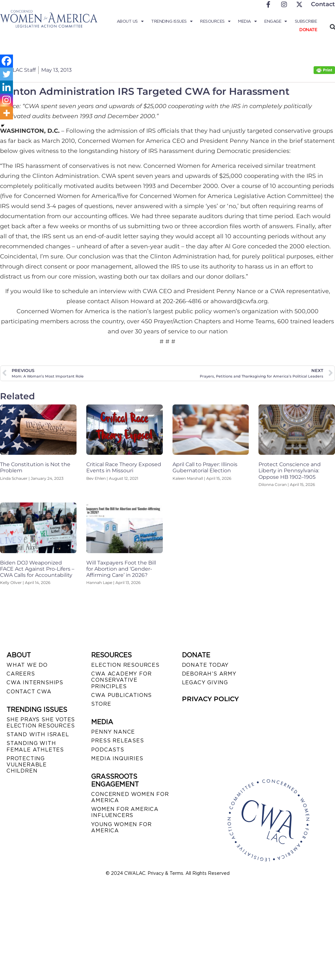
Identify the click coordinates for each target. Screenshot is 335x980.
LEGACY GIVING (205, 682)
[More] (6, 113)
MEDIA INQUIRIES (117, 758)
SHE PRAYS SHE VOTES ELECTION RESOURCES (41, 723)
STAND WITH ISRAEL (38, 734)
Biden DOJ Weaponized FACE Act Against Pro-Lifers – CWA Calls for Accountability (37, 569)
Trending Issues (172, 21)
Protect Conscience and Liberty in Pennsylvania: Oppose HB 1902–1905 (290, 471)
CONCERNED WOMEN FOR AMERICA (130, 797)
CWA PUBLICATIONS (121, 695)
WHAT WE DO (27, 665)
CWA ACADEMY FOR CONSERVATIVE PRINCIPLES (121, 680)
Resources (215, 21)
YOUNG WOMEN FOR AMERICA (121, 827)
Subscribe (306, 21)
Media (247, 21)
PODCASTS (108, 750)
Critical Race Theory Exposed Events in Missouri (124, 467)
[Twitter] (6, 74)
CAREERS (21, 674)
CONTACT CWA (29, 692)
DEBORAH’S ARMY (209, 674)
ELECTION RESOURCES (125, 665)
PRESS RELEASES (117, 741)
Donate (308, 30)
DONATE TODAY (205, 665)
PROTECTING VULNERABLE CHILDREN (27, 765)
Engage (276, 21)
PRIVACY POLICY (210, 699)
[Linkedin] (6, 87)
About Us (130, 21)
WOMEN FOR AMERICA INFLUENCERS (125, 812)
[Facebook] (6, 61)
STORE (101, 704)
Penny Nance (113, 732)
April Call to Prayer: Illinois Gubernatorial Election (205, 467)
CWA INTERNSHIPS (35, 682)
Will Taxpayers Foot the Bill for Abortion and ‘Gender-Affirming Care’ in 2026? (121, 569)
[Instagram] (6, 100)
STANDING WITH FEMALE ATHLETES (35, 746)
